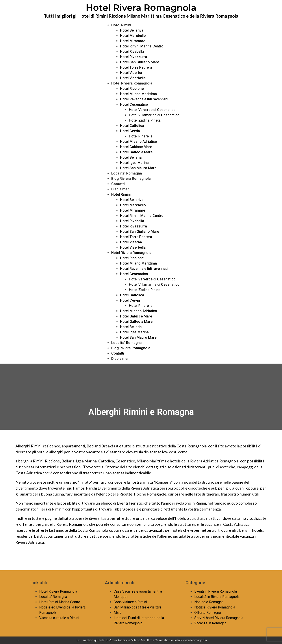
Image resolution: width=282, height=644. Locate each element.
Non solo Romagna (209, 602)
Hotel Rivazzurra (134, 57)
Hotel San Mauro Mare (138, 168)
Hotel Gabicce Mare (136, 147)
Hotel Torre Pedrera (136, 67)
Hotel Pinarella (141, 136)
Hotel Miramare (133, 41)
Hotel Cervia (130, 131)
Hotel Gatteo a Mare (136, 152)
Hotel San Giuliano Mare (140, 62)
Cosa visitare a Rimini (130, 602)
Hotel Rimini (121, 25)
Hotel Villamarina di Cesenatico (154, 115)
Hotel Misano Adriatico (139, 142)
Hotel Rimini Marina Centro (142, 46)
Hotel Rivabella (132, 52)
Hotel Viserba (131, 73)
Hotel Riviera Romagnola (132, 83)
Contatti (118, 184)
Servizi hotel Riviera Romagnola (219, 618)
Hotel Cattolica (132, 126)
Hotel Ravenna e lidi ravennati (144, 99)
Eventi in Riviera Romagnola (216, 591)
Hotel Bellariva (132, 30)
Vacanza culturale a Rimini (59, 618)
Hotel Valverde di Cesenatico (152, 110)
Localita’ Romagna (127, 173)
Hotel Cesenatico (134, 104)
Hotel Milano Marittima (138, 94)
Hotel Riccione (132, 89)
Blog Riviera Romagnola (131, 179)
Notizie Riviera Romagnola (215, 607)
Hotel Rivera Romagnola (141, 8)
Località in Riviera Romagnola (217, 597)
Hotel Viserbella (133, 78)
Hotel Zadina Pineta (145, 120)
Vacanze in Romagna (210, 623)
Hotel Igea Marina (134, 163)
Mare (118, 613)
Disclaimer (120, 189)
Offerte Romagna (208, 613)
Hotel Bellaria (131, 157)
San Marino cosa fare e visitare (138, 607)
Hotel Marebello (133, 36)
